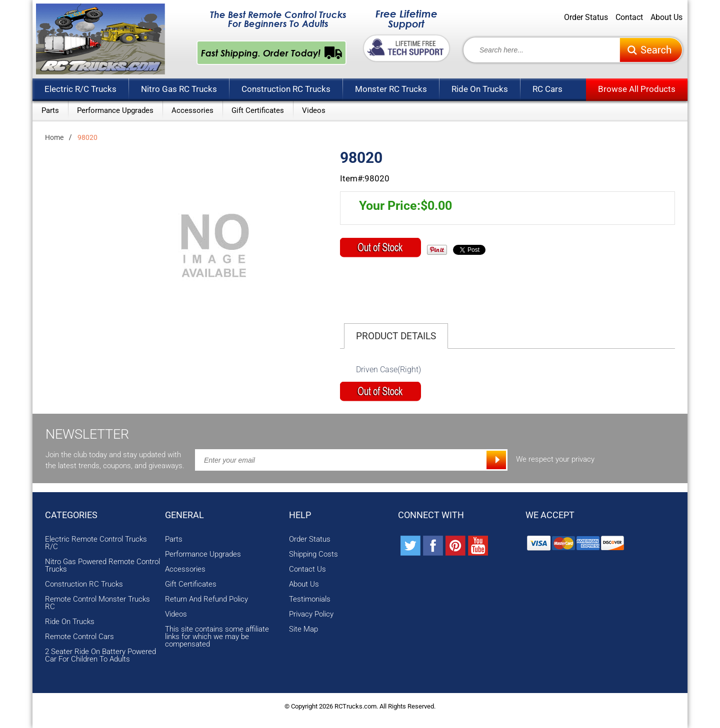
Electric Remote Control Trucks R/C (96, 543)
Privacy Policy (311, 614)
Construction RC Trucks (286, 89)
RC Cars (547, 89)
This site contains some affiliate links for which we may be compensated (217, 637)
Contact (629, 17)
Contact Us (307, 569)
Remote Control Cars (79, 637)
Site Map (303, 629)
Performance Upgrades (115, 110)
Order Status (586, 17)
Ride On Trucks (480, 89)
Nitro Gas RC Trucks (179, 89)
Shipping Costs (313, 554)
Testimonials (310, 599)
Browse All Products (637, 89)
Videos (314, 110)
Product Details (396, 336)
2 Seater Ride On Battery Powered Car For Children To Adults (100, 656)
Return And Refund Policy (206, 599)
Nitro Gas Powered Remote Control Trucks (102, 566)
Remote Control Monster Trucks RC (97, 603)
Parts (50, 110)
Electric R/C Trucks (80, 89)
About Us (666, 17)
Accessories (192, 110)
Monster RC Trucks (391, 89)
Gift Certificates (258, 110)
